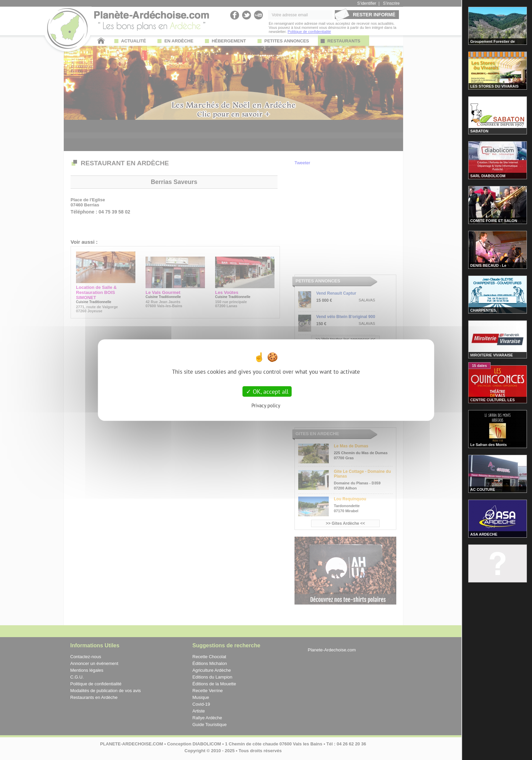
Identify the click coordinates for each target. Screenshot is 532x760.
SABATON (479, 131)
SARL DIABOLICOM (488, 176)
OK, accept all (267, 391)
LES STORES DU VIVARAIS (495, 86)
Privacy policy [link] (266, 405)
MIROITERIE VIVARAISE (492, 355)
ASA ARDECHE (484, 534)
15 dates (479, 366)
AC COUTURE (483, 489)
